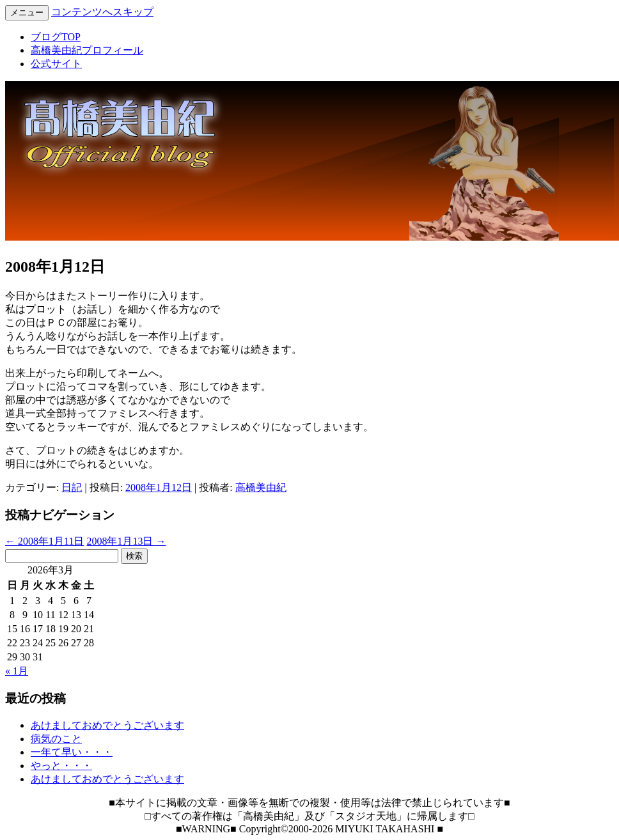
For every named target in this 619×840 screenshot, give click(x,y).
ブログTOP (56, 37)
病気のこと (56, 739)
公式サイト (56, 64)
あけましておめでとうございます (107, 725)
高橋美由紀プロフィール (87, 50)
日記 (72, 487)
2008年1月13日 (126, 541)
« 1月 (17, 671)
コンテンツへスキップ (102, 12)
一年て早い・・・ (72, 752)
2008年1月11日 (44, 541)
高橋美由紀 (261, 487)
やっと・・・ (61, 766)
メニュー (27, 12)
